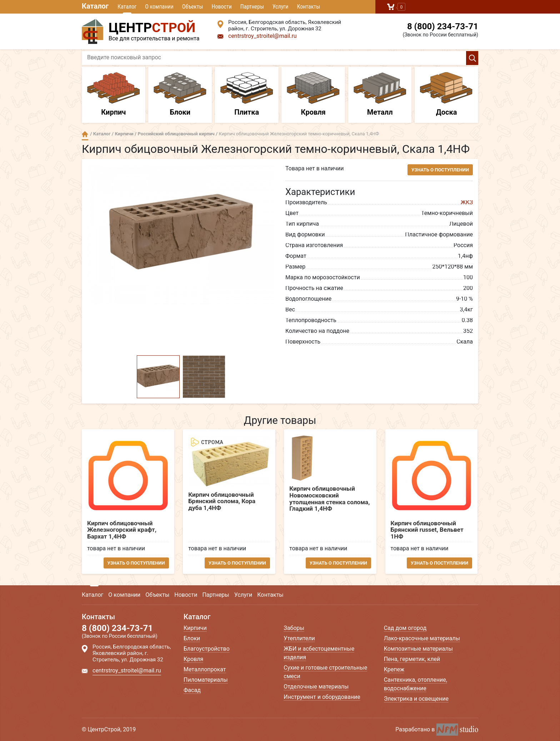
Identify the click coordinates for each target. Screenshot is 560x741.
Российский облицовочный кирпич (176, 134)
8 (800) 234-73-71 (443, 26)
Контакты (308, 7)
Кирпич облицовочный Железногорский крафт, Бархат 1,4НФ (122, 530)
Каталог (95, 6)
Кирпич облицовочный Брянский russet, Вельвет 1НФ (427, 530)
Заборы (294, 628)
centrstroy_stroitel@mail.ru (262, 36)
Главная (85, 134)
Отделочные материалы (316, 687)
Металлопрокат (205, 669)
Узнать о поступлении (440, 170)
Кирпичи (124, 134)
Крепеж (394, 669)
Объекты (193, 7)
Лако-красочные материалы (422, 638)
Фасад (192, 690)
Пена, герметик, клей (412, 659)
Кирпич (114, 94)
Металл (380, 94)
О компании (159, 7)
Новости (221, 7)
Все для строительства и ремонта (144, 30)
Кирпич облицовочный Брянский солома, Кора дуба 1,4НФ (222, 501)
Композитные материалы (418, 649)
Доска (446, 94)
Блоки (180, 94)
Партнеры (252, 7)
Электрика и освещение (416, 699)
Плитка (247, 94)
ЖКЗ (467, 202)
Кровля (313, 94)
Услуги (281, 7)
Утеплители (299, 638)
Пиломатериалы (206, 680)
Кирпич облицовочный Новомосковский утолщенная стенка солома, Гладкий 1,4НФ (330, 499)
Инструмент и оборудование (322, 697)
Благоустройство (207, 649)
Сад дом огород (405, 628)
